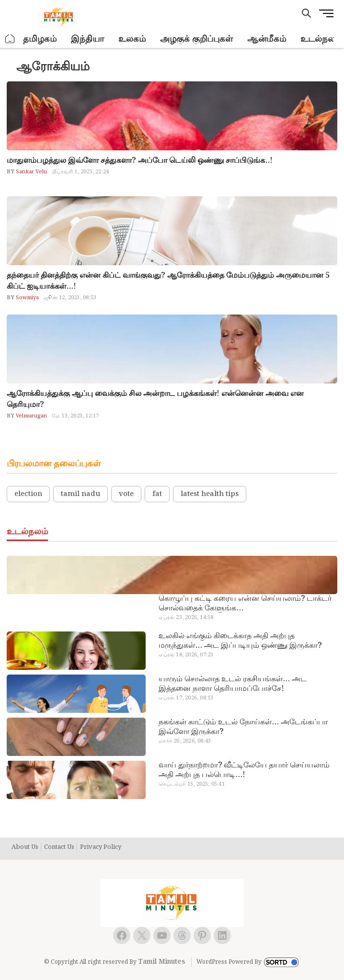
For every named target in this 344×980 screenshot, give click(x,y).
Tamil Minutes (161, 962)
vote (126, 494)
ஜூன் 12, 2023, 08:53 (70, 298)
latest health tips (210, 494)
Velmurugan (31, 416)
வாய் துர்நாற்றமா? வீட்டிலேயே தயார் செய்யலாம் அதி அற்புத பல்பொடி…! (244, 770)
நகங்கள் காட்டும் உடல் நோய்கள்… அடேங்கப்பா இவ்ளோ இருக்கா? (243, 727)
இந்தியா (87, 39)
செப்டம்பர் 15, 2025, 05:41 (191, 784)
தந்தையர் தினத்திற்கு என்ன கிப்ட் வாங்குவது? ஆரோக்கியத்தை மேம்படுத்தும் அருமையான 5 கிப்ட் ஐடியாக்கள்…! (168, 281)
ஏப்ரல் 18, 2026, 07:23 (186, 655)
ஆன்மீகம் (267, 39)
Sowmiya (27, 298)
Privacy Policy (101, 847)
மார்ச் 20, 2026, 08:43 (185, 741)
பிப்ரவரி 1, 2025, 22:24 (80, 172)
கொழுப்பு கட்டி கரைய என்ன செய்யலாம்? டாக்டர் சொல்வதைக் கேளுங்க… (245, 604)
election (28, 494)
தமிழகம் (40, 39)
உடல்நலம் (321, 39)
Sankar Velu (31, 172)
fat (157, 494)
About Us (25, 847)
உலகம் (132, 39)
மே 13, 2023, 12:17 (75, 416)
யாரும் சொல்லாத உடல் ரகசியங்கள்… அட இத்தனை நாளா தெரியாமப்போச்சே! (233, 684)
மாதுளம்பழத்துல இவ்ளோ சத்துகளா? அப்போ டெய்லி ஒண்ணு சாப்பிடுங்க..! (140, 161)
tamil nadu (80, 494)
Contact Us (59, 847)
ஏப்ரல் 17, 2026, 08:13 (186, 698)
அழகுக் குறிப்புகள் (196, 39)
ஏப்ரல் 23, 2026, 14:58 (186, 618)
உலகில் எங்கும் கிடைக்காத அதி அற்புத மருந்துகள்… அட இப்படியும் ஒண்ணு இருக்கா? (240, 641)
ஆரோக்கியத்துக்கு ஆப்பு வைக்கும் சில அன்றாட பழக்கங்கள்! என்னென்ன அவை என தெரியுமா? (155, 399)
